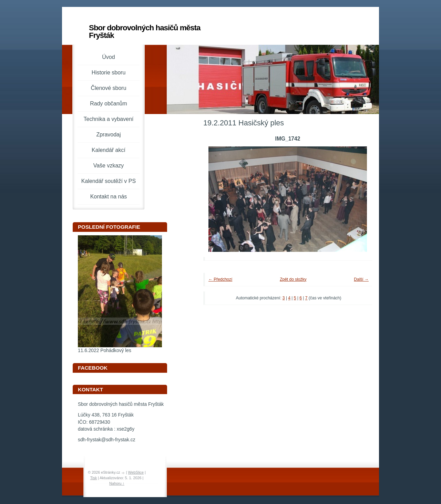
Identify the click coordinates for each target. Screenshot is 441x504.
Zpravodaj (108, 135)
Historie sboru (109, 73)
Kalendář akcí (109, 150)
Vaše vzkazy (109, 166)
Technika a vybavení (109, 119)
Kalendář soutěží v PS (109, 181)
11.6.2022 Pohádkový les (105, 351)
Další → (361, 279)
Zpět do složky (293, 279)
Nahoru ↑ (117, 483)
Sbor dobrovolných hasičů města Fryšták (145, 32)
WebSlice (136, 472)
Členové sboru (108, 88)
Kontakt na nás (109, 197)
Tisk (94, 478)
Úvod (108, 57)
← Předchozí (220, 279)
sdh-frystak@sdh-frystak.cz (107, 440)
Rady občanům (109, 104)
